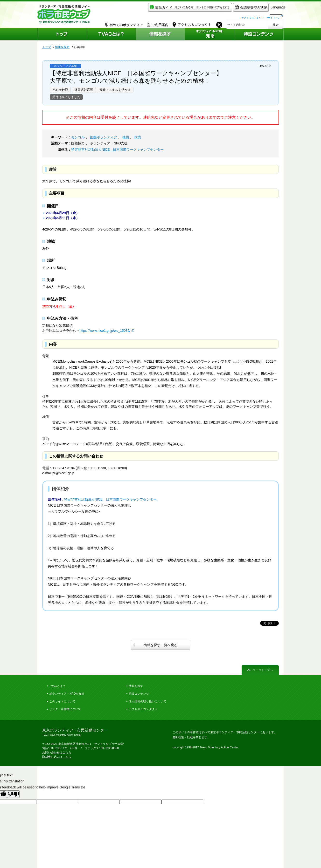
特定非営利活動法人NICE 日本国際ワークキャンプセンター (117, 149)
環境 (138, 137)
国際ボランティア (104, 137)
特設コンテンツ (139, 694)
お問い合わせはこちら (57, 753)
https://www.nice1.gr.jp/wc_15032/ (105, 331)
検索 (276, 23)
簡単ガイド (169, 9)
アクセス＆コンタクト (143, 709)
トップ (47, 47)
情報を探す (62, 47)
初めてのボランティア (124, 23)
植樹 (126, 137)
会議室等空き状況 (229, 9)
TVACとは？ (57, 686)
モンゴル (78, 137)
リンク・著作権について (65, 709)
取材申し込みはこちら (57, 757)
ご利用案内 (158, 23)
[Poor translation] (13, 794)
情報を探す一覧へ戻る (160, 645)
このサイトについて (62, 701)
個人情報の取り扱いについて (147, 701)
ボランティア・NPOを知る (67, 694)
